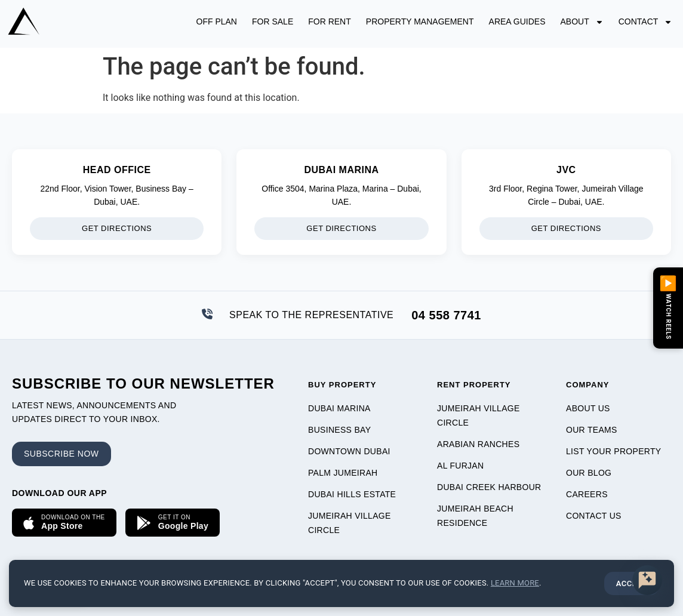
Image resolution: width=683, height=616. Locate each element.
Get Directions (117, 228)
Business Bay (339, 430)
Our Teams (592, 430)
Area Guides (517, 21)
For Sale (273, 21)
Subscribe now (61, 454)
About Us (588, 408)
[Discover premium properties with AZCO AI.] (647, 580)
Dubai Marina (339, 408)
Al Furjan (460, 466)
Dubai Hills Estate (352, 494)
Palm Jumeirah (343, 473)
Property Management (420, 21)
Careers (587, 494)
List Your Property (613, 451)
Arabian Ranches (478, 444)
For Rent (330, 21)
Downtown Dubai (349, 451)
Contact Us (594, 516)
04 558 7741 (446, 315)
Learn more (515, 583)
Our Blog (589, 473)
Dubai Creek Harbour (489, 487)
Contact (646, 22)
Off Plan (217, 21)
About (582, 22)
